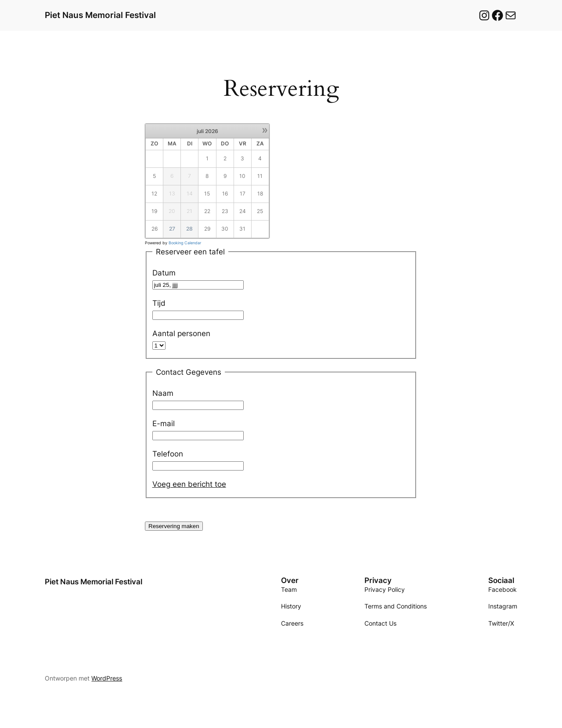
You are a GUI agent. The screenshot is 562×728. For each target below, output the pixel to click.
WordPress (107, 678)
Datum (164, 273)
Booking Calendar (185, 243)
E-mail (164, 424)
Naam (163, 393)
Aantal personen (181, 333)
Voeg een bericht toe (189, 484)
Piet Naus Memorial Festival (100, 15)
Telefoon (168, 454)
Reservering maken (174, 526)
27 (172, 229)
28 (189, 229)
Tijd (159, 303)
